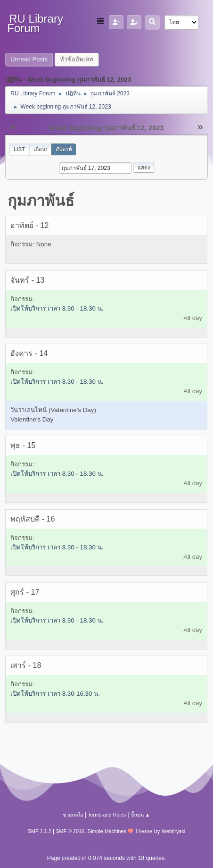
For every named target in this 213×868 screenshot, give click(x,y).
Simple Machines (107, 831)
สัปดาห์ (64, 149)
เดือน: (40, 149)
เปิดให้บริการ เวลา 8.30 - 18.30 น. (57, 308)
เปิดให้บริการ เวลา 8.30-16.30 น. (55, 694)
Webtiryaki (173, 831)
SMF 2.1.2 (40, 831)
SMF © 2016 (70, 831)
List (19, 149)
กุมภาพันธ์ (41, 201)
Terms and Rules (107, 815)
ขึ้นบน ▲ (140, 815)
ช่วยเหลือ (73, 815)
